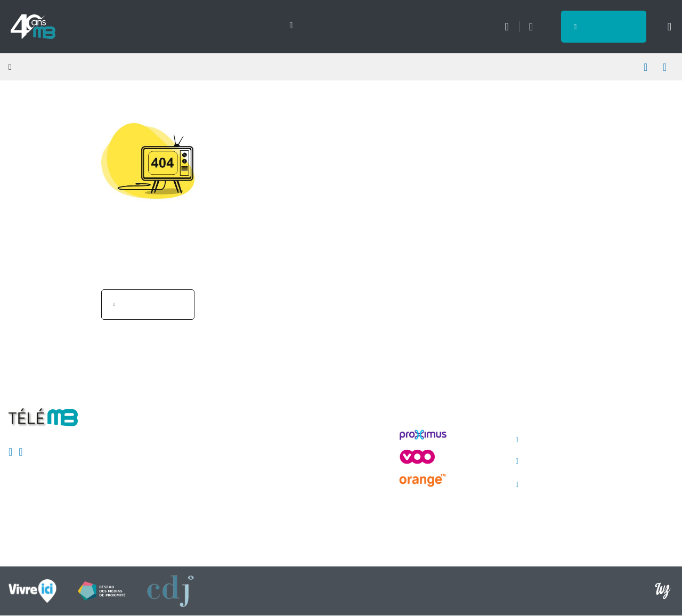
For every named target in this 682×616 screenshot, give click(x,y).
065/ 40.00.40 (554, 440)
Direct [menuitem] (258, 26)
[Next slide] (285, 26)
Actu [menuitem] (91, 26)
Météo (506, 27)
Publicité (199, 481)
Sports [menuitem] (140, 26)
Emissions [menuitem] (200, 26)
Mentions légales (215, 443)
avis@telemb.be (558, 461)
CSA (192, 462)
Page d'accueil (153, 304)
